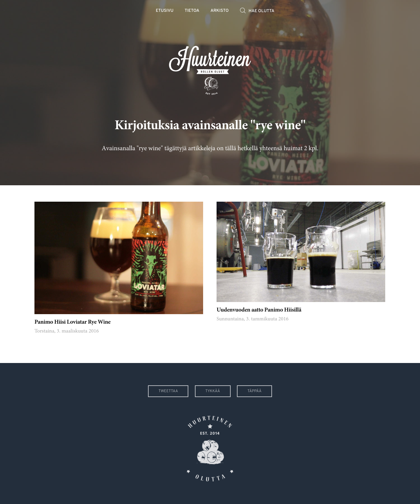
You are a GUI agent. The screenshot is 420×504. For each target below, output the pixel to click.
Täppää (254, 391)
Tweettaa (168, 391)
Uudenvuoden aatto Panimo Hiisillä (259, 310)
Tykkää (213, 391)
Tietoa (192, 11)
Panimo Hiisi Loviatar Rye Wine (73, 322)
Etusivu (165, 11)
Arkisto (220, 11)
